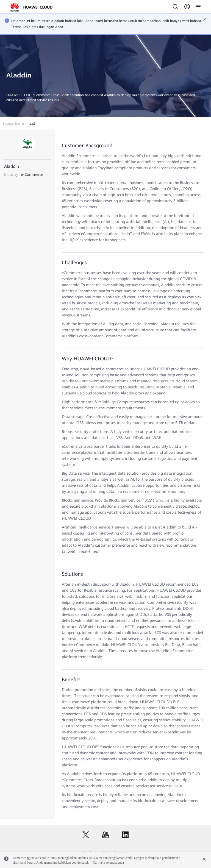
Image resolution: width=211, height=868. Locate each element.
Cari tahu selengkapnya (108, 863)
